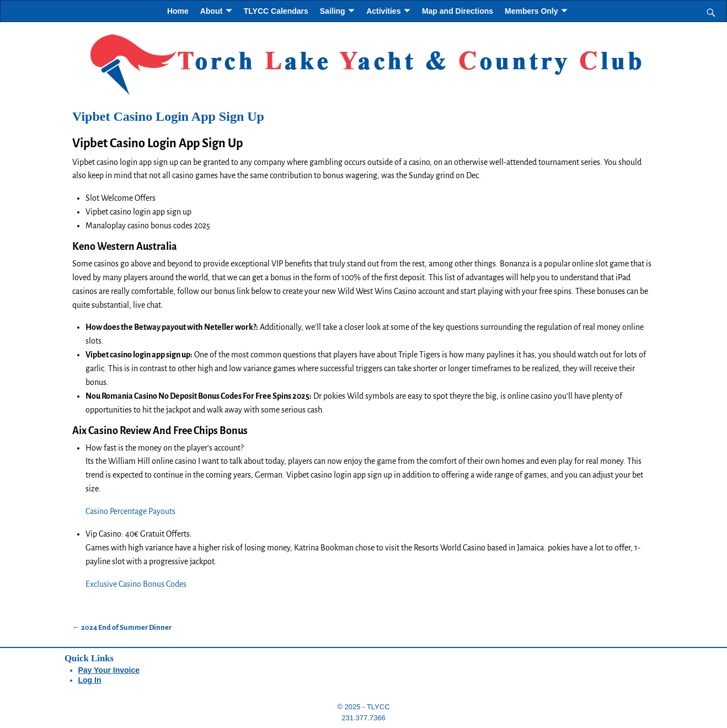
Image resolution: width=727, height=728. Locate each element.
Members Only (531, 11)
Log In (90, 680)
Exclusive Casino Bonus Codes (136, 584)
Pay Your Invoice (109, 670)
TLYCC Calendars (276, 11)
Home (178, 11)
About (211, 11)
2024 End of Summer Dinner (122, 627)
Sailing (333, 11)
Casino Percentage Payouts (130, 511)
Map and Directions (458, 11)
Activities (383, 11)
